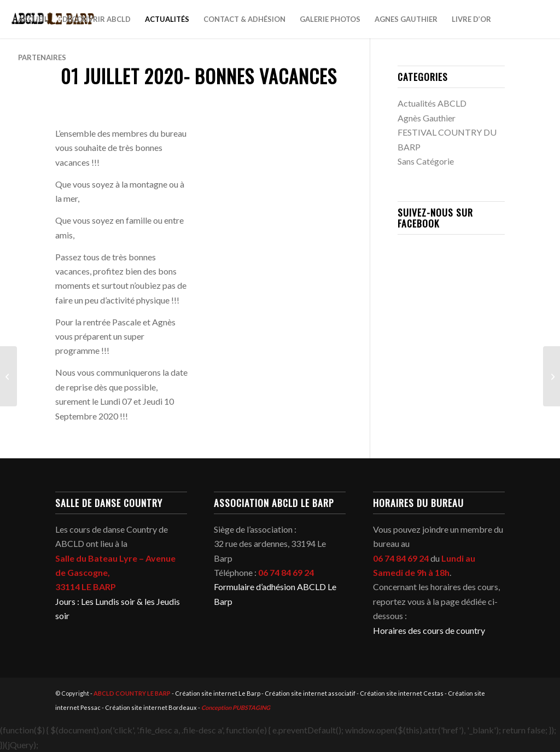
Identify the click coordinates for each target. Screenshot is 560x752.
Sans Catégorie (426, 161)
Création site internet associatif (310, 693)
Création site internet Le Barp (218, 693)
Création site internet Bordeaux (151, 707)
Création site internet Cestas (402, 693)
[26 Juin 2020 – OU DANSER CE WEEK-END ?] (8, 376)
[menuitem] (33, 19)
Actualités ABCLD (432, 103)
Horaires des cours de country (429, 630)
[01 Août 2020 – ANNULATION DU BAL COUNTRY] (552, 376)
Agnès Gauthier (427, 118)
